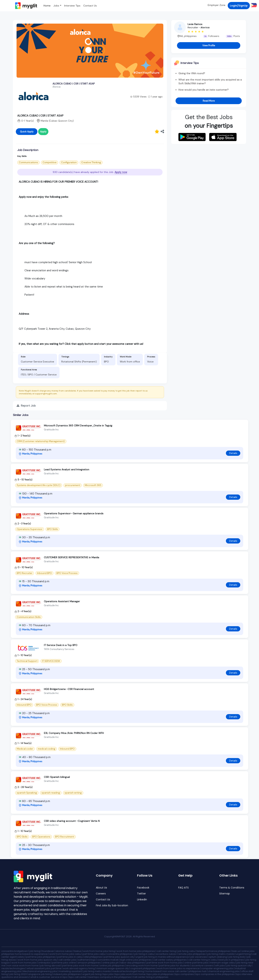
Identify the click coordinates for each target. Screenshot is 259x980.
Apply (43, 132)
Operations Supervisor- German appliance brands (74, 513)
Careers (101, 894)
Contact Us (90, 6)
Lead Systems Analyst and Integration (67, 469)
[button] (253, 5)
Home (47, 6)
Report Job (26, 406)
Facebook (143, 888)
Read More (209, 101)
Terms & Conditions (232, 888)
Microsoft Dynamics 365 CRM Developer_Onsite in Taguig (78, 426)
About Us (101, 888)
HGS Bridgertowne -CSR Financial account (69, 689)
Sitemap (225, 894)
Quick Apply (27, 132)
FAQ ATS (183, 888)
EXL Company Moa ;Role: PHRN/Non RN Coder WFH (74, 733)
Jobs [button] (56, 6)
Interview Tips (72, 6)
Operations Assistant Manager (62, 601)
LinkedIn (142, 900)
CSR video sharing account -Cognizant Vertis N (72, 821)
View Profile (209, 45)
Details (233, 453)
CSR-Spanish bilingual (57, 777)
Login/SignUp (239, 6)
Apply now (121, 172)
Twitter (141, 894)
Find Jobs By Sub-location (112, 906)
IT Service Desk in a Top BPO (61, 645)
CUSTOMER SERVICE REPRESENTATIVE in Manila (71, 557)
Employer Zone (217, 5)
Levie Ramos (195, 24)
